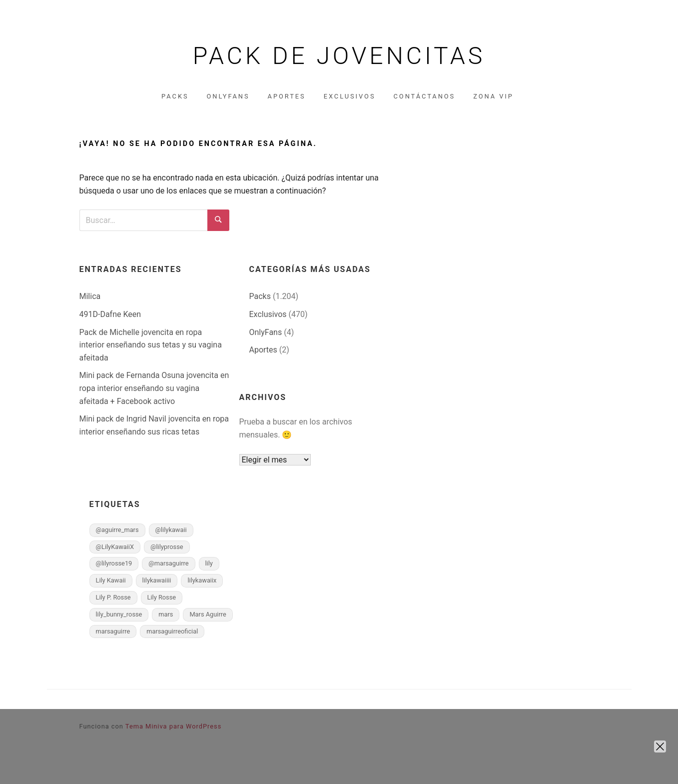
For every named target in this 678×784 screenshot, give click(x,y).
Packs (175, 96)
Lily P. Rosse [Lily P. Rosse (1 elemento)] (113, 597)
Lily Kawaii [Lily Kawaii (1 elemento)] (111, 580)
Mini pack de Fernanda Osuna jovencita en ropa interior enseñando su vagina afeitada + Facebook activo (154, 388)
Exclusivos (350, 96)
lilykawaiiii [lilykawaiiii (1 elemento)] (157, 580)
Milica (90, 296)
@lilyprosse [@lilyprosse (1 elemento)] (167, 547)
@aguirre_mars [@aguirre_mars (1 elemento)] (117, 530)
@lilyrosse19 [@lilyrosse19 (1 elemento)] (114, 563)
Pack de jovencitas (339, 56)
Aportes (287, 96)
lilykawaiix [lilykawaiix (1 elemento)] (202, 580)
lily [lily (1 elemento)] (209, 563)
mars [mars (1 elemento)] (166, 614)
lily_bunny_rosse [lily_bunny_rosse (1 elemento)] (119, 614)
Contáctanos (425, 96)
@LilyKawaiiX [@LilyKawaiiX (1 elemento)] (115, 547)
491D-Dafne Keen (110, 314)
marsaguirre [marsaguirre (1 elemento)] (113, 631)
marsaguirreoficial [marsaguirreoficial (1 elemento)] (172, 631)
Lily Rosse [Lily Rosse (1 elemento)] (162, 597)
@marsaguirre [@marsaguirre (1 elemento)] (168, 563)
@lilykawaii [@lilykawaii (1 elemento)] (171, 530)
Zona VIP (493, 96)
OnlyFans (228, 96)
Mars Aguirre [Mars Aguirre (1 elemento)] (208, 614)
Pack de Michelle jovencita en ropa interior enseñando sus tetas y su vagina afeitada (151, 345)
